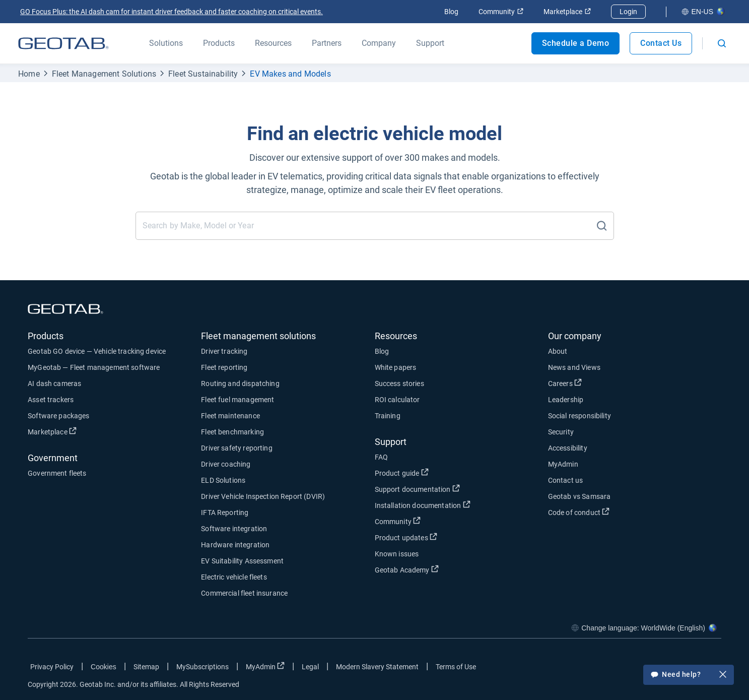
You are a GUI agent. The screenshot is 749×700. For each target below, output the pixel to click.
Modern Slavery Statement (377, 667)
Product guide (402, 473)
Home (29, 74)
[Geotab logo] (63, 43)
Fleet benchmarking (232, 432)
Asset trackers (51, 400)
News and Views (574, 367)
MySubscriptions (202, 667)
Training (388, 416)
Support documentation (417, 489)
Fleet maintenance (230, 416)
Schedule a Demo (576, 43)
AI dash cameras (54, 384)
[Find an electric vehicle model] (366, 226)
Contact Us (661, 43)
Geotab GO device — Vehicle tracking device (97, 351)
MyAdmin (563, 464)
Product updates (406, 537)
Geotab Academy (407, 569)
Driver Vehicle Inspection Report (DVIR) (263, 496)
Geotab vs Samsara (580, 496)
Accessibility (568, 448)
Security (561, 432)
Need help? (689, 675)
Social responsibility (580, 416)
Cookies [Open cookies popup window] (104, 667)
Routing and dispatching (240, 384)
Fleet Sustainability (203, 74)
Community (501, 12)
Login (628, 12)
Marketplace (567, 12)
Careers (565, 383)
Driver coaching (226, 464)
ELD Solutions (223, 480)
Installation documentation (423, 505)
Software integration (234, 529)
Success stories (399, 384)
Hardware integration (235, 545)
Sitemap (146, 667)
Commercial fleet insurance (244, 593)
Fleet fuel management (237, 400)
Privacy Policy (52, 667)
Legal (310, 667)
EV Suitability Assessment (242, 561)
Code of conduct (579, 512)
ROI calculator (397, 400)
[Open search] (722, 43)
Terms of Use (456, 667)
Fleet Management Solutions (104, 74)
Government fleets (57, 473)
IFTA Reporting (225, 513)
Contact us (566, 480)
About (558, 351)
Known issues (397, 554)
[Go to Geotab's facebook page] (633, 669)
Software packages (59, 416)
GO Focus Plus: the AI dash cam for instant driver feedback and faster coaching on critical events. (172, 12)
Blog (451, 12)
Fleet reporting (224, 367)
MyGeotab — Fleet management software (94, 367)
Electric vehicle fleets (234, 577)
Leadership (566, 400)
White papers (396, 367)
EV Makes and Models (290, 74)
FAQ (381, 457)
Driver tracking (224, 351)
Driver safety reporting (236, 448)
